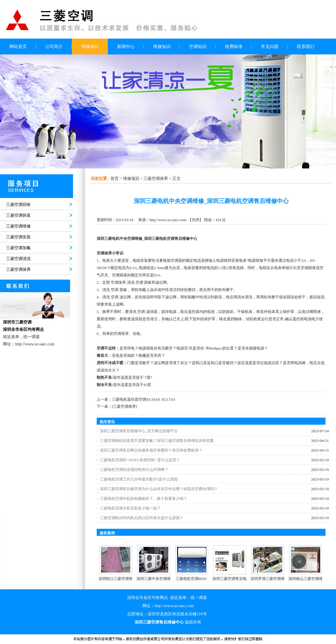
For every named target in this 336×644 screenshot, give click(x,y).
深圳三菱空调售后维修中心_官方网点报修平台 (139, 431)
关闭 (195, 220)
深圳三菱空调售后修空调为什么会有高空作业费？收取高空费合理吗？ (159, 489)
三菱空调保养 (156, 179)
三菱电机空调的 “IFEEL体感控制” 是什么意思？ (140, 460)
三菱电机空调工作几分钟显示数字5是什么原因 (139, 479)
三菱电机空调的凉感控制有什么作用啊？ (134, 470)
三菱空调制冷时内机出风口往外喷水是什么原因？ (142, 518)
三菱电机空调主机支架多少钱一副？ (130, 508)
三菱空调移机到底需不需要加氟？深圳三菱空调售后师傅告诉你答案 (157, 441)
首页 (115, 179)
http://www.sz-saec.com (174, 606)
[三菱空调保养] (125, 406)
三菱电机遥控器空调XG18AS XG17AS (144, 399)
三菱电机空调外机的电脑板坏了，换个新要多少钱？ (144, 499)
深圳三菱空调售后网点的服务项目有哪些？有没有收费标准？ (151, 450)
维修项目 (131, 179)
